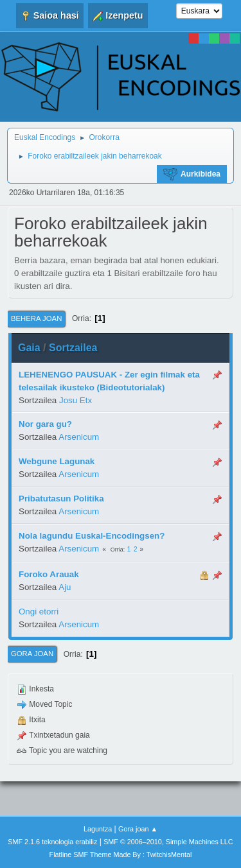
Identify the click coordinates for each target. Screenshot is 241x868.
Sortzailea (73, 348)
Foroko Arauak (49, 574)
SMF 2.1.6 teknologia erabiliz (52, 842)
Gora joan (32, 654)
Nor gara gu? (45, 424)
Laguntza (98, 829)
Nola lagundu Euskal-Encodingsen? (92, 536)
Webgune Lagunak (57, 461)
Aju (65, 587)
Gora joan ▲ (138, 829)
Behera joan (36, 318)
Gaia (29, 348)
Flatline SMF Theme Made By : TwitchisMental (121, 855)
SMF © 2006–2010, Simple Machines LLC (168, 842)
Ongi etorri (39, 612)
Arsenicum (79, 437)
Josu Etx (76, 400)
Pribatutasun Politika (61, 499)
